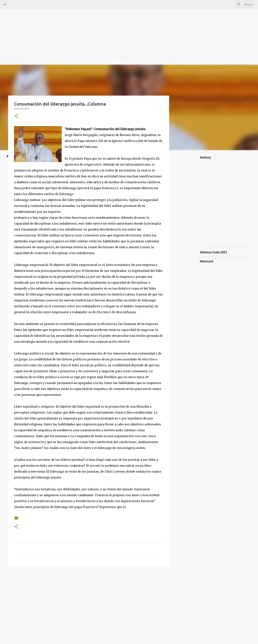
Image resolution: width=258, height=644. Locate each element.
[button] (16, 116)
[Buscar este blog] (236, 4)
